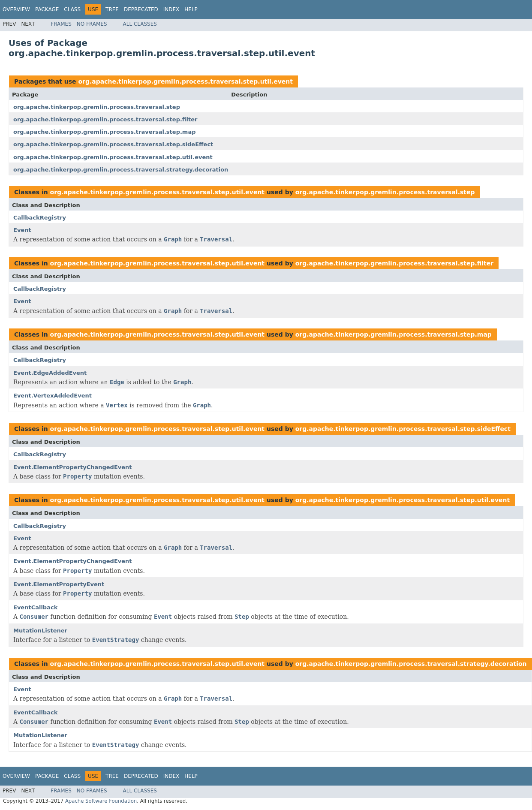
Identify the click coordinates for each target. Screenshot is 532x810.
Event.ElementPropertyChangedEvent (73, 467)
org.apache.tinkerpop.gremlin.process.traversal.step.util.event (185, 81)
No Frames (92, 24)
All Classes (140, 24)
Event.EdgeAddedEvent (50, 373)
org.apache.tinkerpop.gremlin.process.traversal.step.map (105, 132)
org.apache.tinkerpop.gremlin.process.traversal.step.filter (105, 119)
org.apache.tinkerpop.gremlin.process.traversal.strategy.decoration (121, 170)
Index (171, 9)
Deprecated (141, 9)
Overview (16, 9)
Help (191, 9)
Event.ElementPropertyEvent (59, 584)
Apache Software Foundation (101, 801)
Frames (61, 24)
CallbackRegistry (40, 218)
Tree (112, 9)
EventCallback (35, 607)
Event (22, 230)
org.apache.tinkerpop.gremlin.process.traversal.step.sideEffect (113, 144)
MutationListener (40, 631)
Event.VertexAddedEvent (53, 396)
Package (47, 9)
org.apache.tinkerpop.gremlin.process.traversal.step (97, 107)
